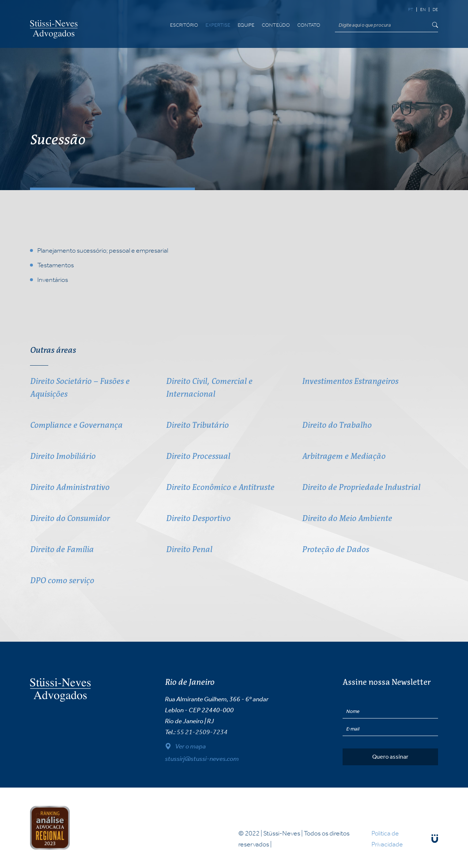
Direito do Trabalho (337, 425)
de (435, 10)
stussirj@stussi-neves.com (202, 759)
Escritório (184, 25)
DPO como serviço (62, 580)
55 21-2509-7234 (202, 732)
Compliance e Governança (76, 425)
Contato (309, 25)
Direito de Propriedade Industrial (361, 487)
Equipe (246, 25)
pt (411, 10)
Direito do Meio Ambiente (347, 518)
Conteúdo (276, 25)
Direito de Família (62, 549)
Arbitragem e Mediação (344, 456)
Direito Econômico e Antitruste (220, 487)
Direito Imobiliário (63, 456)
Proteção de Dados (335, 549)
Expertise (218, 25)
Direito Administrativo (70, 487)
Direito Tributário (197, 425)
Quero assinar (390, 757)
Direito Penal (189, 549)
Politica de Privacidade (387, 839)
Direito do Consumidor (70, 518)
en (423, 10)
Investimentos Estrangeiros (350, 381)
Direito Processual (198, 456)
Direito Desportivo (198, 518)
